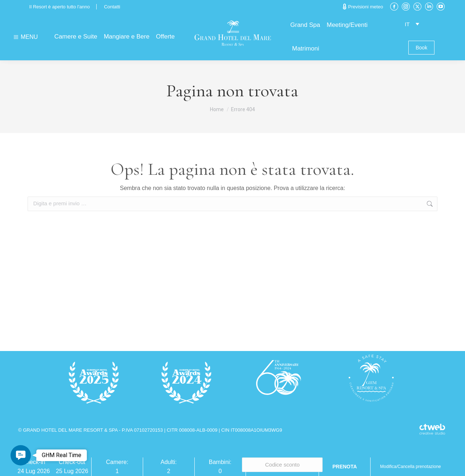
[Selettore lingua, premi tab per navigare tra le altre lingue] (412, 24)
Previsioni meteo (363, 7)
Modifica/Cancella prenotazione (410, 467)
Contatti (112, 7)
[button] (21, 455)
